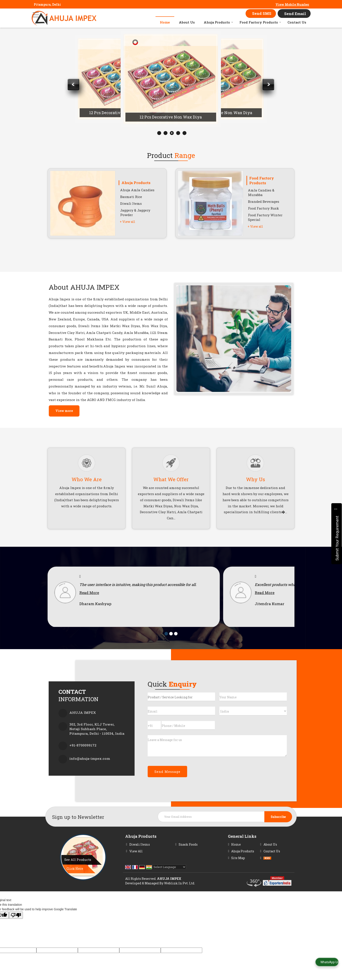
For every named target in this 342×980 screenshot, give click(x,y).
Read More (89, 599)
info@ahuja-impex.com (90, 765)
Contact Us (297, 22)
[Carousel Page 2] (171, 640)
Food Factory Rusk (263, 208)
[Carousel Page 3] (176, 640)
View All (136, 858)
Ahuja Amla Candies (137, 190)
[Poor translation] (16, 922)
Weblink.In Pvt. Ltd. (180, 890)
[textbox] (181, 703)
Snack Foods (188, 851)
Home (165, 22)
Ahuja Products (218, 22)
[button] (292, 4)
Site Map (238, 864)
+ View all (127, 222)
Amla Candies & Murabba (261, 192)
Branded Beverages (264, 201)
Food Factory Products (260, 22)
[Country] (253, 718)
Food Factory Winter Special (265, 217)
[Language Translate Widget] (169, 873)
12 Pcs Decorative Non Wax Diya (120, 113)
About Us (187, 22)
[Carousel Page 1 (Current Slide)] (166, 640)
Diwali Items (131, 203)
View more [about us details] (64, 411)
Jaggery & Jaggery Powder (135, 212)
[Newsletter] (225, 823)
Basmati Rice (131, 197)
